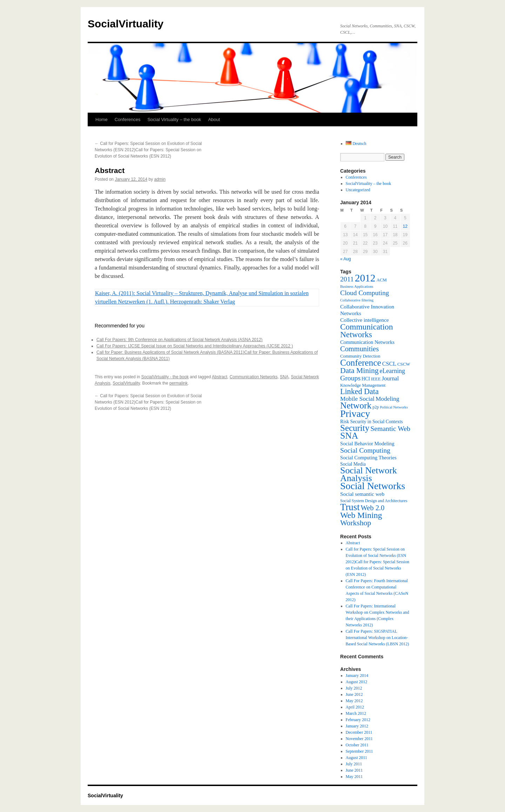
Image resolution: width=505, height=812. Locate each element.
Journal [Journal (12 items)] (390, 378)
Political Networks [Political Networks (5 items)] (394, 407)
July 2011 (354, 764)
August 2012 (357, 682)
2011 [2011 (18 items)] (347, 279)
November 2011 (359, 739)
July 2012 (354, 688)
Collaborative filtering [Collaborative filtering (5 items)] (357, 300)
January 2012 (357, 726)
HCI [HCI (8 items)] (366, 379)
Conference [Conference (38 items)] (361, 362)
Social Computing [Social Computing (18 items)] (365, 450)
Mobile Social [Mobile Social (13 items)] (357, 399)
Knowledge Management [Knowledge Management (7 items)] (363, 385)
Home (102, 119)
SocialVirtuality (126, 24)
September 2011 (359, 751)
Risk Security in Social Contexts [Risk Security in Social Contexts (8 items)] (372, 422)
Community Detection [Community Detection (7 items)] (360, 356)
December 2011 (359, 732)
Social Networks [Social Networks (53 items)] (373, 486)
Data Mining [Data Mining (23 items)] (359, 371)
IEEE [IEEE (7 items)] (376, 379)
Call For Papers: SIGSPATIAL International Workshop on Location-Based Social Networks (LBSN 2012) (378, 638)
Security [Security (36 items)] (355, 428)
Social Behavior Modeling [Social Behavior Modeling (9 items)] (367, 444)
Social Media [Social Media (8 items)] (353, 464)
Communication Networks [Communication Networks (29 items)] (366, 331)
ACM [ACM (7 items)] (381, 280)
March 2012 (356, 713)
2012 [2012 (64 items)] (365, 278)
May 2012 (354, 701)
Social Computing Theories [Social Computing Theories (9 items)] (368, 458)
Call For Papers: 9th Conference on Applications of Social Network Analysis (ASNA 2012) (180, 340)
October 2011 (357, 745)
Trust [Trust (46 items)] (350, 507)
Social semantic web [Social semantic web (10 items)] (362, 494)
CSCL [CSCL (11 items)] (389, 364)
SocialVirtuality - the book (165, 377)
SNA (284, 377)
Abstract (220, 377)
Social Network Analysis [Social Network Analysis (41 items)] (369, 474)
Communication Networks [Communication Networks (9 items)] (367, 342)
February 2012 (358, 720)
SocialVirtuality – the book (369, 184)
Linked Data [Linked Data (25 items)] (359, 391)
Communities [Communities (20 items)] (359, 349)
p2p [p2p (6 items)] (376, 407)
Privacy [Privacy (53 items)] (355, 414)
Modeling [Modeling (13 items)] (388, 399)
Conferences (128, 119)
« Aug (346, 259)
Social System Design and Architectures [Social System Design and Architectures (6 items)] (374, 501)
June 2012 (354, 694)
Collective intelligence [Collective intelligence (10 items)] (365, 320)
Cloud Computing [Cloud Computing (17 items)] (365, 293)
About (214, 119)
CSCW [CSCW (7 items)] (404, 364)
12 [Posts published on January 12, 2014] (405, 226)
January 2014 (357, 675)
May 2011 (354, 777)
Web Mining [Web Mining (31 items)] (361, 515)
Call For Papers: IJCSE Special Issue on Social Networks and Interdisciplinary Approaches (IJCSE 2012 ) (195, 346)
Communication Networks (254, 377)
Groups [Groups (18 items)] (350, 378)
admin (160, 179)
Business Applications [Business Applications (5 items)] (357, 287)
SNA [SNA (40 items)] (349, 436)
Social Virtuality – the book (174, 119)
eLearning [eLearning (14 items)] (392, 371)
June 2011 (354, 770)
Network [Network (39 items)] (356, 405)
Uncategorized (358, 190)
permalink (179, 383)
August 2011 (356, 758)
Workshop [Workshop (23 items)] (356, 523)
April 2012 (355, 707)
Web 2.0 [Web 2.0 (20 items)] (373, 508)
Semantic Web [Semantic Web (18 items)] (390, 428)
